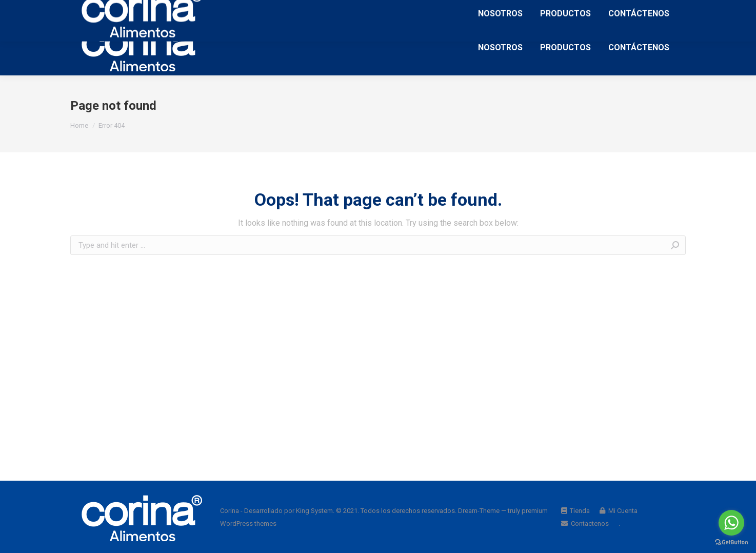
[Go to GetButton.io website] (731, 542)
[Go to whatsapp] (731, 523)
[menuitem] (500, 47)
